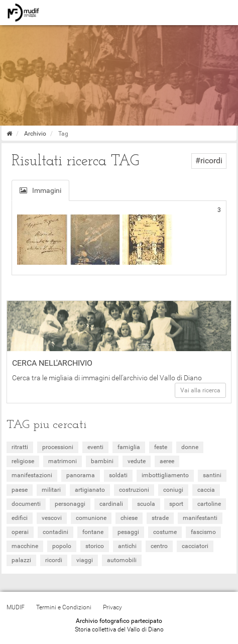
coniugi (173, 490)
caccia (206, 490)
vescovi (52, 518)
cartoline (209, 504)
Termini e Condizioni (64, 607)
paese (20, 490)
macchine (25, 546)
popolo (62, 546)
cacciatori (195, 546)
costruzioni (134, 490)
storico (95, 546)
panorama (81, 475)
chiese (129, 518)
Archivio (35, 134)
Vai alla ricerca (200, 390)
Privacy (112, 607)
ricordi (54, 560)
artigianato (90, 490)
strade (160, 518)
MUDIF (16, 607)
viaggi (85, 560)
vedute (137, 461)
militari (51, 490)
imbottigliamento (165, 475)
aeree (167, 461)
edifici (20, 518)
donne (190, 447)
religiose (23, 461)
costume (165, 532)
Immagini (40, 190)
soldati (118, 475)
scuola (146, 504)
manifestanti (200, 518)
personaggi (70, 504)
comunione (91, 518)
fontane (93, 532)
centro (159, 546)
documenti (26, 504)
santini (212, 475)
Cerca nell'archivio (52, 363)
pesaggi (128, 532)
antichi (127, 546)
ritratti (20, 447)
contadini (55, 532)
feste (161, 447)
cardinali (111, 504)
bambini (102, 461)
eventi (95, 447)
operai (20, 532)
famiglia (129, 447)
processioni (58, 447)
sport (176, 504)
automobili (122, 560)
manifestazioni (32, 475)
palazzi (21, 560)
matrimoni (63, 461)
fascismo (203, 532)
